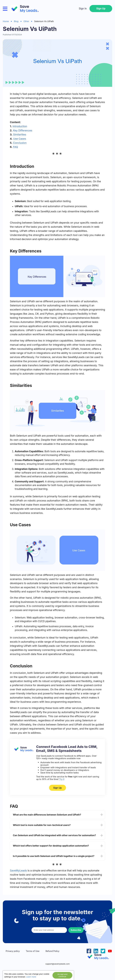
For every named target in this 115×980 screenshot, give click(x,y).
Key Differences (23, 130)
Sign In (83, 9)
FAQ (16, 147)
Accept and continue (62, 975)
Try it (62, 779)
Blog (16, 21)
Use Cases (20, 139)
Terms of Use (33, 951)
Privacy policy (13, 951)
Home (6, 21)
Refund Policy (52, 951)
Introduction (20, 126)
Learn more (31, 977)
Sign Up (101, 9)
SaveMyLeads (18, 871)
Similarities (20, 135)
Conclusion (20, 143)
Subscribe (76, 930)
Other (26, 21)
